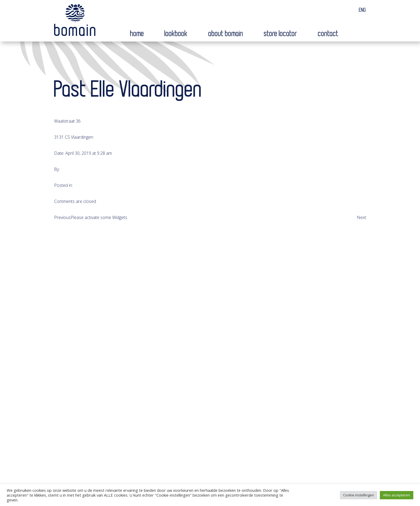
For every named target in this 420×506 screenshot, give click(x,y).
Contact (328, 34)
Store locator (281, 34)
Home (137, 34)
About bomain (226, 34)
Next (361, 217)
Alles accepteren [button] (397, 495)
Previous (62, 217)
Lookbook (176, 34)
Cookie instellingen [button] (359, 495)
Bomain (75, 21)
